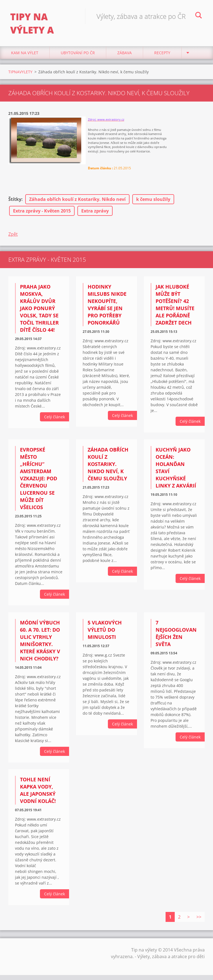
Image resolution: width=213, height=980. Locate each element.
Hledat (199, 16)
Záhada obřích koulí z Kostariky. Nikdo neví (77, 202)
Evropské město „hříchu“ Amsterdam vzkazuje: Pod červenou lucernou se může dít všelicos (39, 481)
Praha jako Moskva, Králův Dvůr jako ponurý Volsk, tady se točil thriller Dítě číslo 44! (39, 311)
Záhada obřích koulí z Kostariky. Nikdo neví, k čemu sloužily (108, 466)
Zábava (125, 55)
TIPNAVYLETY (20, 74)
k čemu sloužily (153, 202)
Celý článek (54, 419)
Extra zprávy (95, 213)
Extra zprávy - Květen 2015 (42, 213)
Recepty (162, 55)
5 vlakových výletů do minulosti (105, 632)
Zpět (13, 237)
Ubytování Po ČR (78, 55)
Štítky (15, 202)
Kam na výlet (25, 55)
